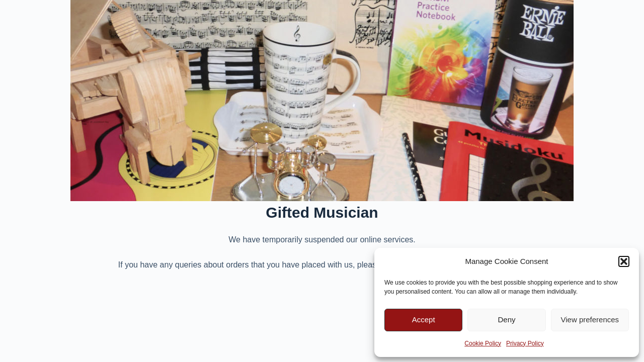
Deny (506, 320)
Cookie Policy (483, 343)
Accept (424, 320)
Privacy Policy (525, 343)
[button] (624, 261)
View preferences (590, 320)
